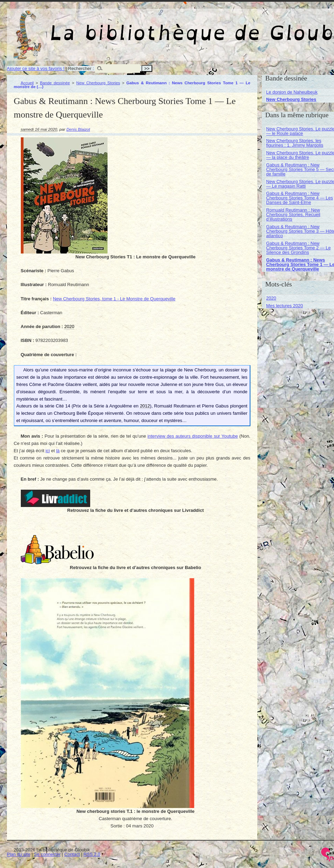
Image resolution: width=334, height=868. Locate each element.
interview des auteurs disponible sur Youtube (192, 436)
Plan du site (19, 854)
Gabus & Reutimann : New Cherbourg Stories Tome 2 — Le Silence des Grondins (298, 248)
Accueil (27, 83)
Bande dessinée (55, 83)
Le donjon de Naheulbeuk (292, 92)
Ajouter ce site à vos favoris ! (36, 68)
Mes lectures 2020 (284, 306)
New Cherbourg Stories (98, 83)
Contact (72, 854)
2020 (271, 298)
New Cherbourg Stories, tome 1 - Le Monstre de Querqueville (114, 299)
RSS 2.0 (92, 854)
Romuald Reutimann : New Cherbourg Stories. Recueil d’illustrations (293, 214)
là (58, 451)
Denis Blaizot (78, 129)
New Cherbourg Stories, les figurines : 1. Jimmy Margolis (295, 143)
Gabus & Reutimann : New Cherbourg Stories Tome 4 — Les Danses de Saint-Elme (299, 198)
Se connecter (47, 854)
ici (48, 451)
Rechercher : (81, 68)
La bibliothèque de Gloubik (259, 27)
